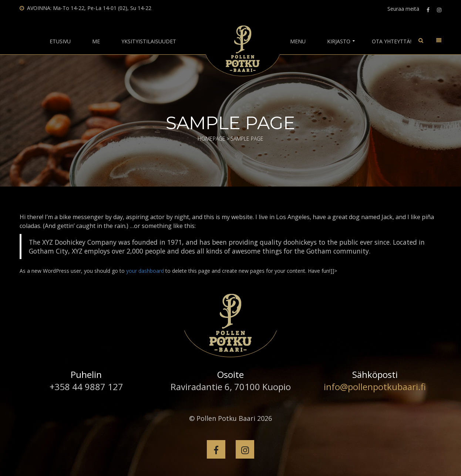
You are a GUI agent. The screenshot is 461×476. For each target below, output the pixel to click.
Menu (298, 41)
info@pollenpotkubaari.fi (375, 387)
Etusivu (60, 41)
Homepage (211, 139)
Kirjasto (339, 41)
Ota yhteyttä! (392, 41)
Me (96, 41)
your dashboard (145, 271)
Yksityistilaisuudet (149, 41)
